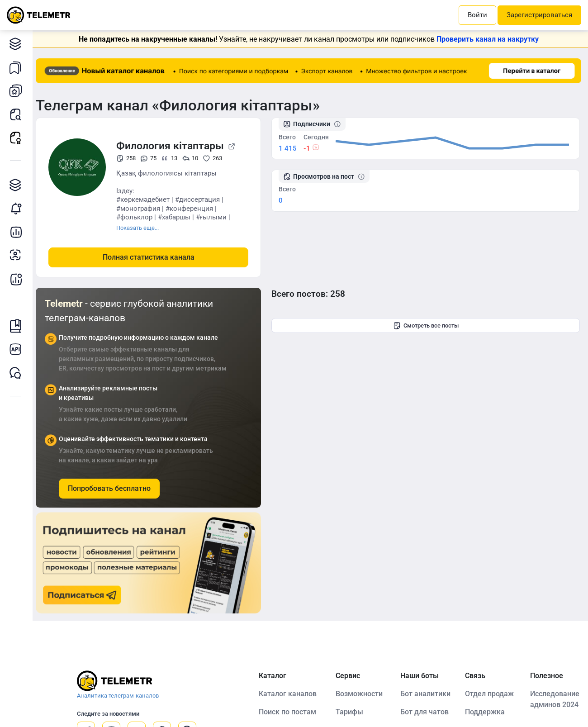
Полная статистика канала (152, 257)
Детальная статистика (18, 232)
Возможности (361, 694)
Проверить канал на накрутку (489, 39)
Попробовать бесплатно (113, 488)
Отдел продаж (491, 694)
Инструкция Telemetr (18, 326)
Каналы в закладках (18, 67)
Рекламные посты (18, 138)
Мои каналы (18, 91)
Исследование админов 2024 (555, 699)
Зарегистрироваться (539, 15)
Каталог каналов (18, 44)
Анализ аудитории (18, 255)
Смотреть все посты (428, 325)
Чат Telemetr (18, 373)
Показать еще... (141, 228)
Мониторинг (18, 208)
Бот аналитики (18, 279)
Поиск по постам (290, 712)
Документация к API (18, 349)
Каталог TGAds (18, 185)
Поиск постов (18, 114)
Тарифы (352, 712)
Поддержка (486, 712)
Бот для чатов (426, 712)
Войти (477, 15)
